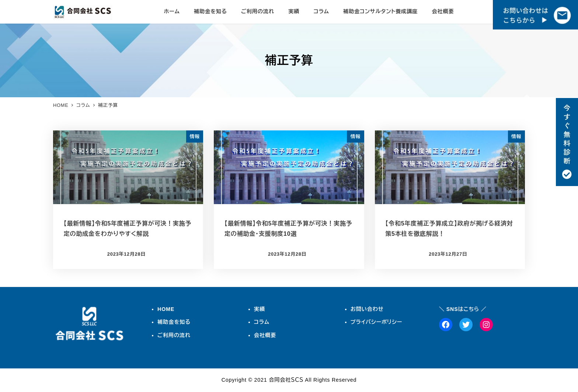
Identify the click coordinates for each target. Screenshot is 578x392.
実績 (260, 309)
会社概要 (265, 335)
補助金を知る (174, 322)
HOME (166, 309)
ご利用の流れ (174, 335)
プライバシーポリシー (377, 322)
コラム (262, 322)
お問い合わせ (367, 309)
